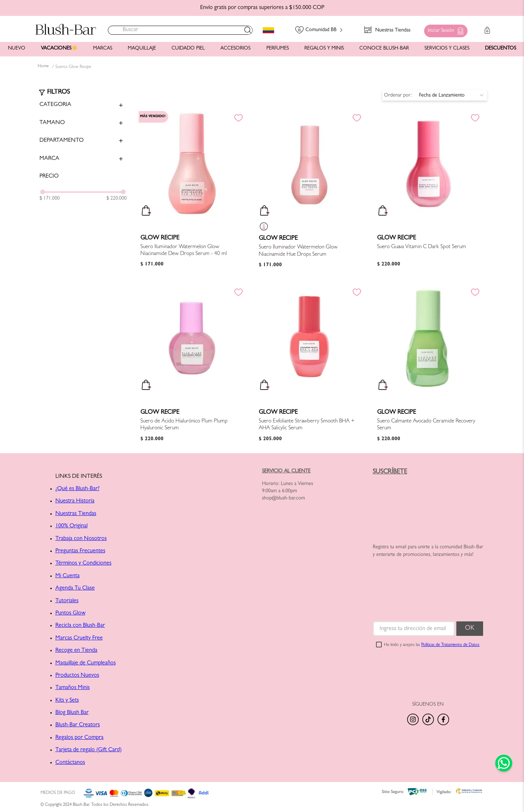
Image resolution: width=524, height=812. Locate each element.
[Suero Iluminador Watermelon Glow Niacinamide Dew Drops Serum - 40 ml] (191, 194)
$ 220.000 (117, 199)
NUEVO (17, 48)
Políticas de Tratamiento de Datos (450, 645)
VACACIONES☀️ (59, 48)
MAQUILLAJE (142, 48)
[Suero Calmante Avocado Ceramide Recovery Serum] (428, 368)
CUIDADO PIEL (188, 48)
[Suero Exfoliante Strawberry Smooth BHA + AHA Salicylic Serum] (309, 368)
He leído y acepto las (432, 645)
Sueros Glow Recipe (73, 67)
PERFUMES (278, 48)
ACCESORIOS (235, 48)
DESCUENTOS (500, 48)
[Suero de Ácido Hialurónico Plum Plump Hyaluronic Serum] (191, 368)
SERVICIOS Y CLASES (447, 48)
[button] (444, 29)
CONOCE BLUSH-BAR (384, 48)
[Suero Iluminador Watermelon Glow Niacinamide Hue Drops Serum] (309, 194)
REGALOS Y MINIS (324, 48)
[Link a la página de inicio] (43, 67)
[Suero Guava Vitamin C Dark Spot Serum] (428, 194)
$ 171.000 (50, 199)
